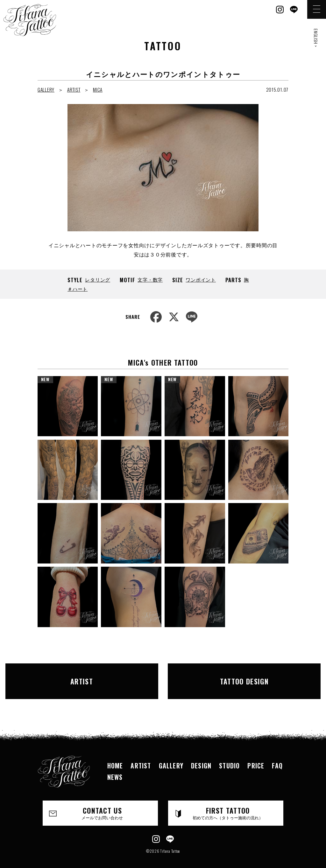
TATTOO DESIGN (230, 676)
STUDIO (229, 755)
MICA (98, 89)
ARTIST (74, 89)
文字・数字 (150, 279)
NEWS (115, 767)
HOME (115, 755)
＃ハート (78, 289)
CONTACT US (103, 803)
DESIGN (201, 755)
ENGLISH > (316, 38)
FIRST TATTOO (228, 803)
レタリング (98, 279)
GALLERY (46, 89)
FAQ (277, 755)
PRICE (256, 755)
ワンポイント (201, 279)
